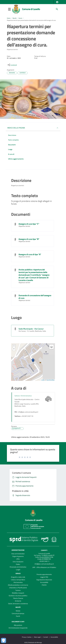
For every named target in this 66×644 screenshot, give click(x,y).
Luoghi (18, 570)
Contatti (44, 550)
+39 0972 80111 (44, 561)
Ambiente (18, 601)
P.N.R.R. (44, 585)
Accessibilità (44, 582)
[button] (57, 2)
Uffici (18, 559)
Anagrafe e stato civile (18, 577)
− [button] (14, 349)
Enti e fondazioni (18, 562)
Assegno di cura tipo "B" (29, 239)
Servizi (18, 573)
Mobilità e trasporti (18, 593)
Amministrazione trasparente (18, 628)
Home (9, 18)
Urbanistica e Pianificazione (18, 588)
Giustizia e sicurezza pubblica (18, 596)
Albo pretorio (18, 625)
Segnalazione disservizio (44, 580)
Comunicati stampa (18, 613)
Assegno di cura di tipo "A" (30, 254)
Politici (18, 564)
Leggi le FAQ (44, 577)
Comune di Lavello (31, 9)
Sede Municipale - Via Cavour (31, 329)
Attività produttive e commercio (18, 585)
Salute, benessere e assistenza (18, 604)
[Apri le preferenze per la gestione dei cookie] (4, 640)
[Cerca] (57, 9)
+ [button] (14, 346)
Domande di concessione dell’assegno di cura (35, 297)
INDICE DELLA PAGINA (16, 128)
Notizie (18, 611)
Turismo (18, 590)
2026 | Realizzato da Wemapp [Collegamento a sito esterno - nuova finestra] (33, 643)
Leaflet (43, 380)
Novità (14, 18)
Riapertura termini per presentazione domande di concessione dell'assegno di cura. (31, 20)
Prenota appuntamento (44, 574)
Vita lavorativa (18, 582)
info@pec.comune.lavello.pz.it (44, 564)
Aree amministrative (18, 554)
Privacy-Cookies (27, 637)
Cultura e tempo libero (18, 580)
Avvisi (20, 18)
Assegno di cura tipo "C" (29, 224)
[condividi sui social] (12, 65)
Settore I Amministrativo (23, 396)
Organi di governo (18, 556)
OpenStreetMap (50, 380)
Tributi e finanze (18, 598)
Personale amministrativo (18, 567)
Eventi (18, 616)
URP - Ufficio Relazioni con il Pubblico (44, 567)
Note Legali (37, 637)
